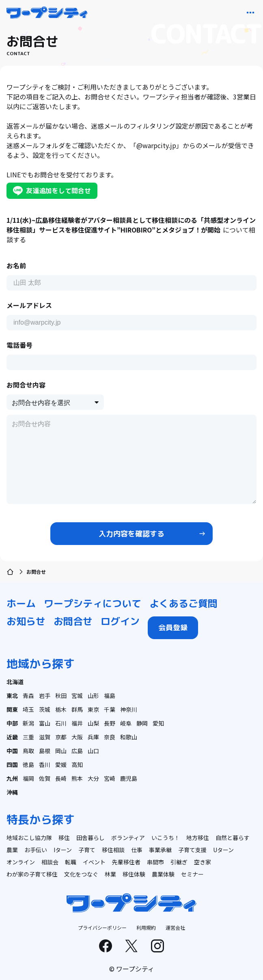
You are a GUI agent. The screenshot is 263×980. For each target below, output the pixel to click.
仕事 (137, 850)
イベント (94, 862)
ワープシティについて (93, 603)
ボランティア (128, 838)
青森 (28, 696)
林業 (110, 874)
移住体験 (134, 874)
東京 (93, 709)
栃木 (61, 709)
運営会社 (175, 927)
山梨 (93, 723)
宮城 (77, 696)
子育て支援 (192, 850)
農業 (12, 850)
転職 (71, 862)
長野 (110, 723)
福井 (77, 723)
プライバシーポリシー (102, 927)
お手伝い (36, 850)
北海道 (15, 682)
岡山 (61, 751)
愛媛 (61, 765)
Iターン (63, 850)
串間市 (155, 862)
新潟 (28, 723)
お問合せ (73, 621)
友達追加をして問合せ (52, 191)
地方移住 (198, 838)
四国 (12, 765)
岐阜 (126, 723)
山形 (93, 696)
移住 (64, 838)
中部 (12, 723)
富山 (45, 723)
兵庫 (93, 737)
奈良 (110, 737)
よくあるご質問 (183, 603)
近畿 (12, 737)
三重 (28, 737)
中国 (12, 751)
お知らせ (26, 621)
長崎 (61, 778)
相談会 (50, 862)
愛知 (158, 723)
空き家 (203, 862)
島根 (45, 751)
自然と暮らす (233, 838)
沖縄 (12, 792)
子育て (87, 850)
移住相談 (113, 850)
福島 (110, 696)
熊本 (77, 778)
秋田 (61, 696)
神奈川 (129, 709)
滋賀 (45, 737)
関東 (12, 709)
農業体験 (163, 874)
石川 (61, 723)
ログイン (120, 621)
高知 (77, 765)
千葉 (110, 709)
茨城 (45, 709)
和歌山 (129, 737)
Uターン (223, 850)
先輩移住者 (126, 862)
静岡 (142, 723)
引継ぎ (179, 862)
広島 (77, 751)
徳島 (28, 765)
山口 (93, 751)
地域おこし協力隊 (29, 838)
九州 (12, 778)
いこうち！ (166, 838)
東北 (12, 696)
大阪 (77, 737)
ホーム (21, 603)
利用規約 (146, 927)
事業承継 (160, 850)
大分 (93, 778)
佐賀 (45, 778)
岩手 (45, 696)
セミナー (192, 874)
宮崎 (110, 778)
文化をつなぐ (81, 874)
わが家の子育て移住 (32, 874)
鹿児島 (129, 778)
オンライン (21, 862)
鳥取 (28, 751)
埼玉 (28, 709)
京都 (61, 737)
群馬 (77, 709)
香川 (45, 765)
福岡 (28, 778)
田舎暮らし (91, 838)
